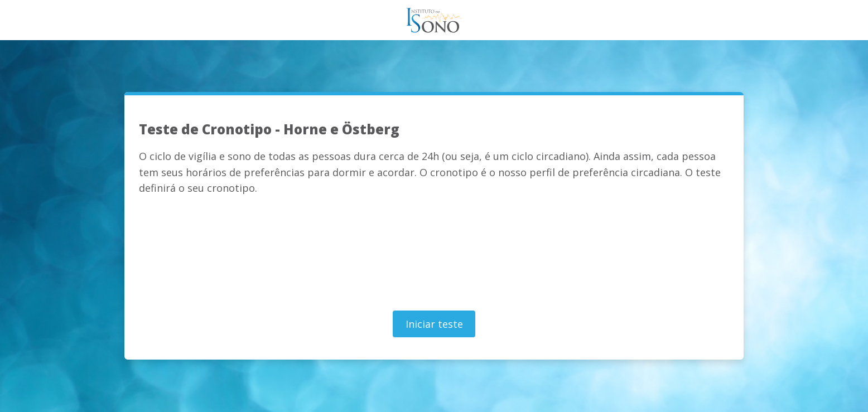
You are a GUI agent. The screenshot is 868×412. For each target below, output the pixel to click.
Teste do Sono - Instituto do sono (434, 20)
